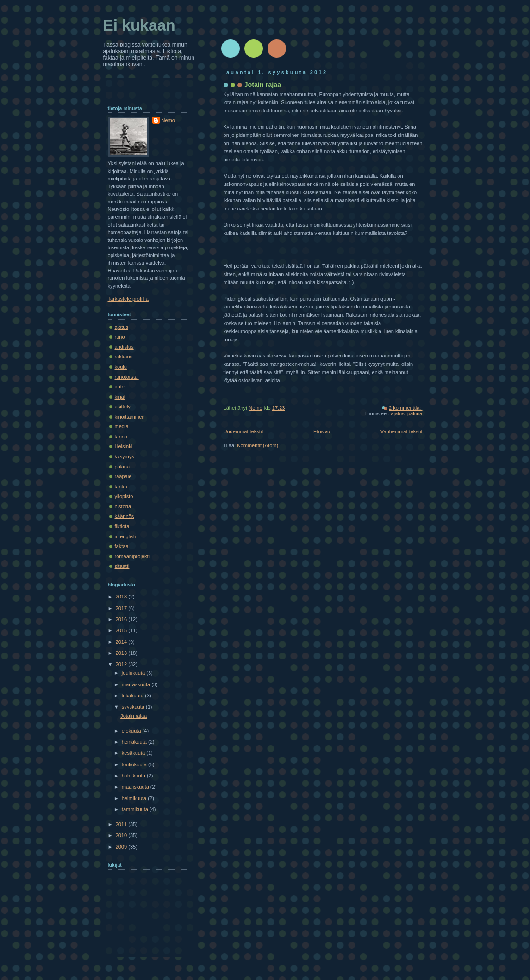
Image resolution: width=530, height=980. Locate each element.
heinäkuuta (135, 742)
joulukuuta (134, 673)
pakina (415, 413)
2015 (122, 630)
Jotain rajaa (263, 85)
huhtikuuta (134, 776)
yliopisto (124, 496)
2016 (122, 619)
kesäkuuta (134, 753)
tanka (121, 487)
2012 (122, 664)
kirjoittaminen (130, 417)
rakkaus (124, 357)
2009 (122, 847)
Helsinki (124, 446)
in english (126, 536)
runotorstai (127, 377)
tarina (121, 437)
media (122, 426)
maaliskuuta (136, 787)
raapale (123, 476)
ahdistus (124, 347)
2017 (122, 608)
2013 (122, 653)
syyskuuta (134, 707)
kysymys (125, 456)
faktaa (122, 546)
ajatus (397, 413)
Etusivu (322, 431)
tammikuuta (136, 809)
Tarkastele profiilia (128, 299)
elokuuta (132, 731)
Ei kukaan (139, 25)
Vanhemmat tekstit (402, 431)
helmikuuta (135, 798)
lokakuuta (133, 696)
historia (123, 506)
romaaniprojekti (132, 556)
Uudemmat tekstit (243, 431)
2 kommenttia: (405, 408)
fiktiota (122, 526)
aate (120, 387)
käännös (125, 516)
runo (120, 337)
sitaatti (122, 566)
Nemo (168, 120)
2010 (122, 835)
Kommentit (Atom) (258, 445)
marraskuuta (137, 684)
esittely (123, 407)
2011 (122, 824)
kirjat (120, 397)
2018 (122, 597)
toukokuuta (135, 764)
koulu (121, 367)
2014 (122, 642)
